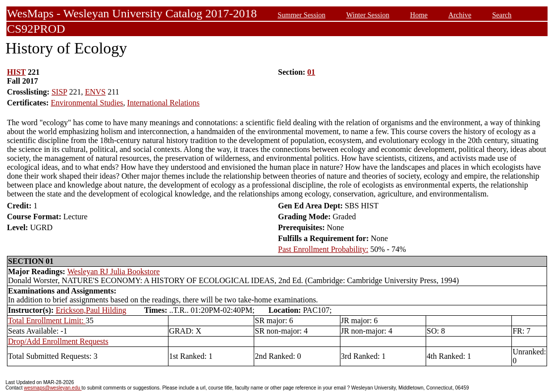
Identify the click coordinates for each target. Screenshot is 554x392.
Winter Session (368, 15)
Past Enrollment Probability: (323, 249)
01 (311, 72)
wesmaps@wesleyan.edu (53, 388)
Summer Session (301, 15)
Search (502, 15)
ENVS (95, 92)
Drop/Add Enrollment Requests (58, 341)
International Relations (164, 103)
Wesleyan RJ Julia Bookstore (114, 271)
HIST (16, 72)
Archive (460, 15)
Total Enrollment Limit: (47, 320)
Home (419, 15)
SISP (59, 92)
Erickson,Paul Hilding (91, 310)
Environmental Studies (87, 103)
